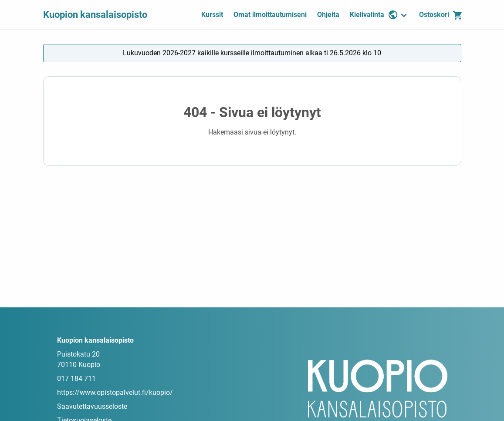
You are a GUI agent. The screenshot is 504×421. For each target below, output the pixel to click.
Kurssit (212, 15)
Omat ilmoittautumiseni (270, 15)
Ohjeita (328, 15)
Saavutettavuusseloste (92, 406)
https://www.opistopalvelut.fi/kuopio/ (115, 392)
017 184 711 (76, 379)
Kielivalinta (374, 15)
